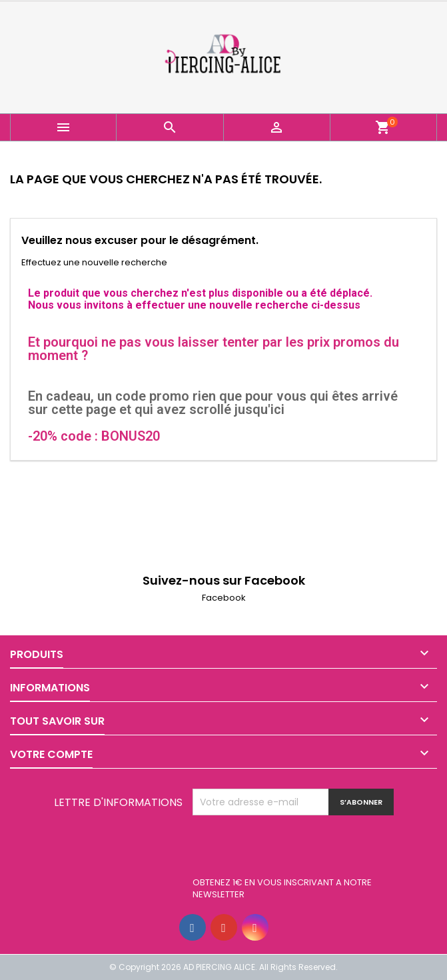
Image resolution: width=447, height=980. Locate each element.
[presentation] (294, 848)
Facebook (224, 598)
